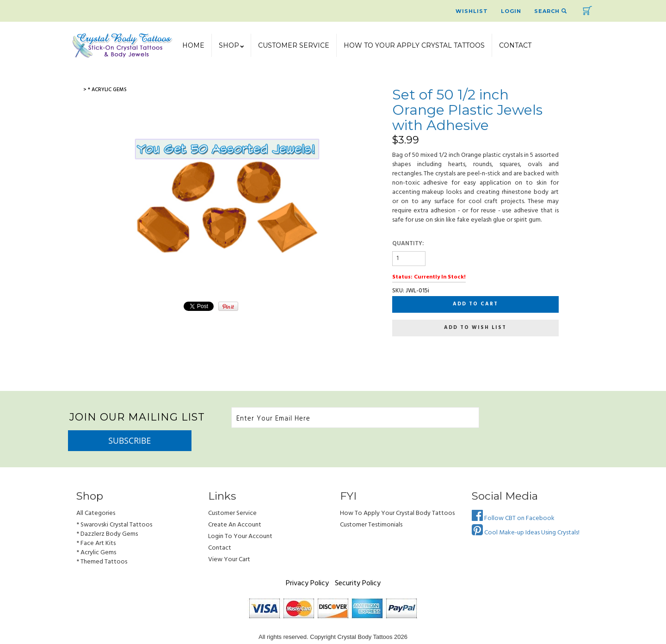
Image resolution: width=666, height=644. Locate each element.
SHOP (231, 45)
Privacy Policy (307, 563)
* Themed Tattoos (102, 542)
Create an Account (235, 505)
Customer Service (294, 45)
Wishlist (472, 11)
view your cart (229, 539)
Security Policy (358, 563)
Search (551, 11)
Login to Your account (240, 516)
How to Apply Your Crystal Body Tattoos (397, 493)
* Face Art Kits (96, 523)
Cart (587, 11)
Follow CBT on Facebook (513, 498)
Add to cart (475, 304)
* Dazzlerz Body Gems (107, 514)
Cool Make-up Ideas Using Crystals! (526, 512)
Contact (515, 45)
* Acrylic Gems (96, 532)
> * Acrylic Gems (105, 90)
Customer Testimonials (371, 505)
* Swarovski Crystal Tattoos (114, 505)
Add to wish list (475, 328)
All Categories (96, 493)
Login (511, 11)
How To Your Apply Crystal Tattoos (414, 45)
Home (193, 45)
